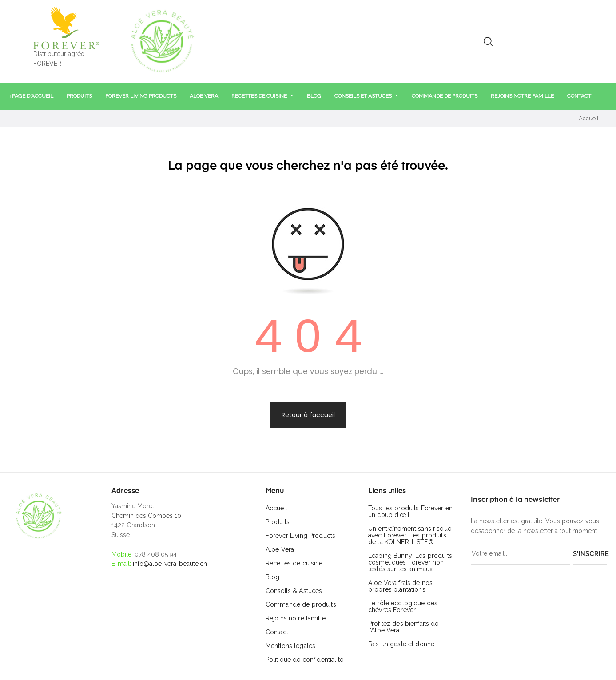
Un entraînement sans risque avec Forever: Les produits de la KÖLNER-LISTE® (410, 535)
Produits (278, 522)
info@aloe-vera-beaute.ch (170, 564)
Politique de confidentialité (304, 660)
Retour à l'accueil (308, 415)
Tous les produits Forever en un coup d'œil (410, 511)
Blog (273, 577)
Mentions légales (290, 646)
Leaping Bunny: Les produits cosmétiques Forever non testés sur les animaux (410, 562)
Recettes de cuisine (294, 563)
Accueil (276, 508)
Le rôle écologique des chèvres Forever (403, 606)
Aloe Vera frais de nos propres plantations (400, 586)
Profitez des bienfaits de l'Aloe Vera (403, 627)
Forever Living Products (300, 536)
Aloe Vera (280, 549)
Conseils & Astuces (294, 591)
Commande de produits (301, 604)
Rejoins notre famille (296, 618)
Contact (277, 632)
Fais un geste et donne (401, 644)
